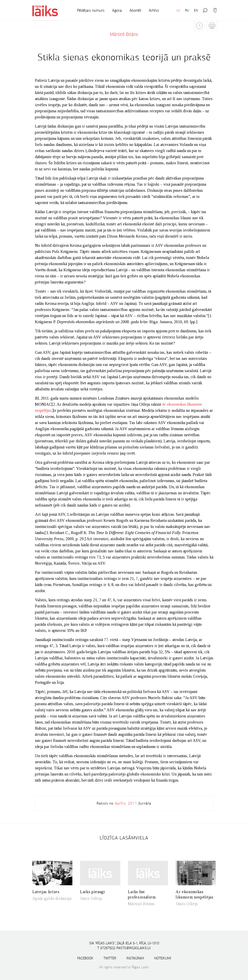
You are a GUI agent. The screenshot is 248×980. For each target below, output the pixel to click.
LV (178, 10)
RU (187, 10)
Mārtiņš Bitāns (124, 34)
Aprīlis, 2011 (126, 803)
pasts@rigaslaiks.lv (134, 948)
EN (196, 10)
